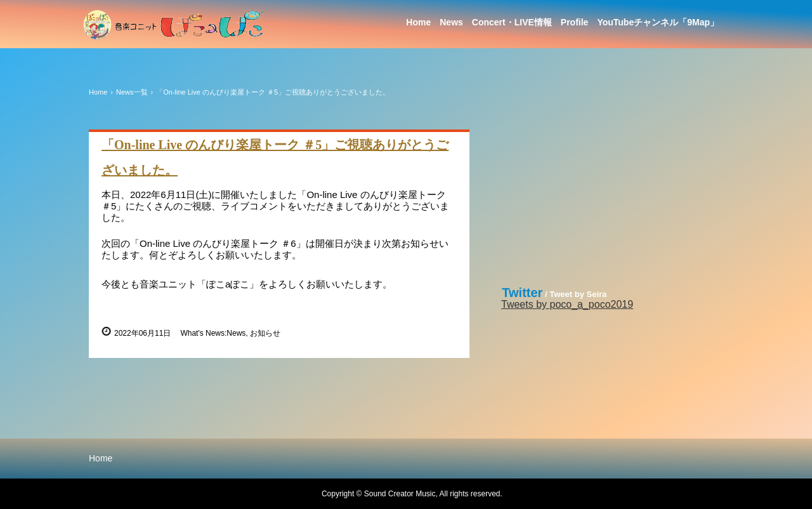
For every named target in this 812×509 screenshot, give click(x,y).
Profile (575, 22)
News (451, 22)
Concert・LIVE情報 (512, 22)
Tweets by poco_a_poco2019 (567, 304)
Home (418, 22)
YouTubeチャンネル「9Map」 (658, 22)
